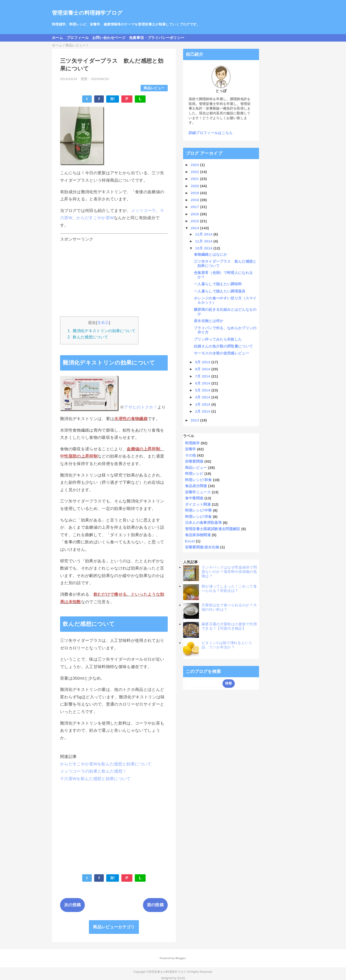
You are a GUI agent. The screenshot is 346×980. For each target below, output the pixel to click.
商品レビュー (154, 88)
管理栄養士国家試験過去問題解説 (213, 529)
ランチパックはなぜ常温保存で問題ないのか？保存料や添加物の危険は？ (229, 572)
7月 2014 (203, 376)
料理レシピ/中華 (198, 510)
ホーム (57, 38)
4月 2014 (203, 397)
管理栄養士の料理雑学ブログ (87, 13)
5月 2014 (203, 390)
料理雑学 (192, 443)
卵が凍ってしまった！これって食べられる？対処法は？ (229, 588)
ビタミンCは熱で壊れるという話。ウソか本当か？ (227, 645)
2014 (195, 228)
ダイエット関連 (198, 504)
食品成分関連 (196, 486)
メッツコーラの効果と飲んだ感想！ (93, 771)
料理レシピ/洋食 (198, 517)
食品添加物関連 (198, 535)
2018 (195, 200)
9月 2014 (203, 362)
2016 (195, 214)
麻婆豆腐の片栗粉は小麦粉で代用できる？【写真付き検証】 (229, 626)
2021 (195, 179)
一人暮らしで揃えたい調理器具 (220, 291)
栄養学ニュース (198, 492)
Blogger (180, 958)
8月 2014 (203, 369)
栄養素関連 (194, 461)
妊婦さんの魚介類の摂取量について (223, 346)
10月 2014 (204, 248)
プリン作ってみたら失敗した (218, 339)
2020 (195, 186)
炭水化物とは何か (209, 321)
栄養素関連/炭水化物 (202, 547)
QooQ (181, 978)
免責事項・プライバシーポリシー (157, 38)
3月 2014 (203, 404)
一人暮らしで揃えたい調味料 (218, 284)
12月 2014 (204, 234)
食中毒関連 (194, 498)
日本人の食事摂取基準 (203, 523)
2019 (195, 193)
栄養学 (191, 449)
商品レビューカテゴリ (114, 927)
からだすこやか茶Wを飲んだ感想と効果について (106, 764)
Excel (190, 541)
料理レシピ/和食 (198, 480)
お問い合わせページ (109, 38)
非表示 (103, 323)
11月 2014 (204, 241)
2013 (195, 420)
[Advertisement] (114, 278)
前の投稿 (155, 905)
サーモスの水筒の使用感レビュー (222, 353)
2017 (195, 207)
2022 (195, 172)
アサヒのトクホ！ (141, 407)
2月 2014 (203, 411)
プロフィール (78, 38)
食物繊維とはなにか (210, 254)
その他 (191, 455)
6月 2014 (203, 383)
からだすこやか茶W (95, 218)
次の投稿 (72, 905)
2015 (195, 221)
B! (113, 99)
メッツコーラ (143, 211)
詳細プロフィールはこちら (211, 133)
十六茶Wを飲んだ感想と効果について (95, 779)
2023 (195, 165)
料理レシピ (194, 474)
